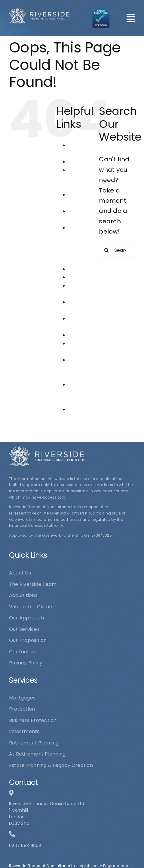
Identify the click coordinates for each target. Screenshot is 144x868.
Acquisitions (83, 162)
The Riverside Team (79, 393)
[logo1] (39, 10)
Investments (84, 269)
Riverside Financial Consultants (83, 368)
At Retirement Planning (82, 178)
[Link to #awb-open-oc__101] (131, 18)
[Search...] (117, 250)
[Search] (106, 250)
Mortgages (82, 277)
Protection (81, 335)
